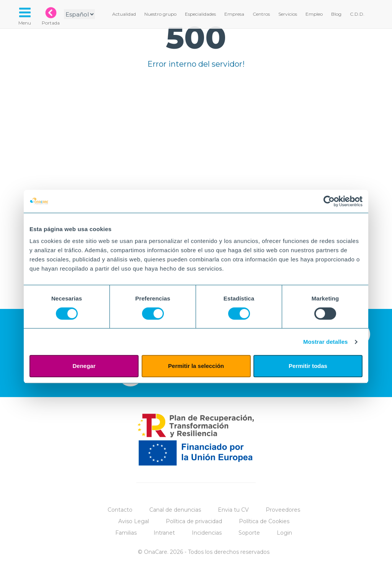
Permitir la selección (196, 366)
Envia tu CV (233, 510)
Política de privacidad (194, 521)
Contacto (120, 510)
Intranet (164, 533)
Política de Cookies (264, 521)
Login (284, 533)
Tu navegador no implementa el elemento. (196, 164)
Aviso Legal (134, 521)
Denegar (84, 366)
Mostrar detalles (326, 342)
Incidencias (207, 533)
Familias (126, 533)
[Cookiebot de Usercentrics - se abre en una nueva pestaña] (329, 201)
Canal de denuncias (175, 510)
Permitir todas (308, 366)
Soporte (249, 533)
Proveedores (283, 510)
